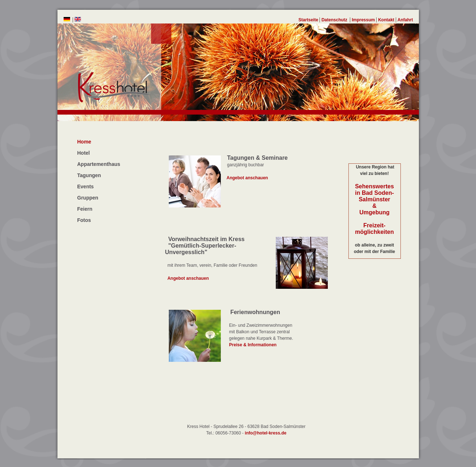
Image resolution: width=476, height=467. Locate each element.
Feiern (85, 209)
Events (86, 187)
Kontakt (386, 20)
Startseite (308, 20)
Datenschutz (335, 20)
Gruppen (88, 198)
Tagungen (89, 175)
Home (84, 142)
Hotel (84, 153)
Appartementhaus (99, 164)
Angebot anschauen (245, 178)
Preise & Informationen (249, 345)
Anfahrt (405, 20)
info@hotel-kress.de (265, 433)
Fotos (84, 220)
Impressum (363, 20)
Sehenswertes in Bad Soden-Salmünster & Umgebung (374, 199)
